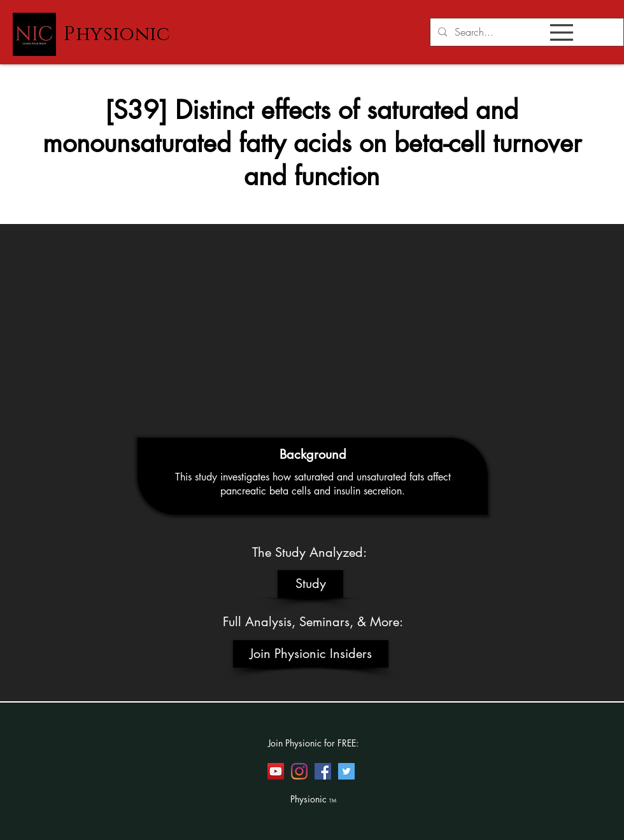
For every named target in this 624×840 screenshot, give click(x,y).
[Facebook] (323, 771)
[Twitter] (346, 771)
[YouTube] (276, 771)
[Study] (310, 584)
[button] (562, 32)
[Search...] (526, 32)
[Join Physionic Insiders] (311, 654)
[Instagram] (299, 771)
